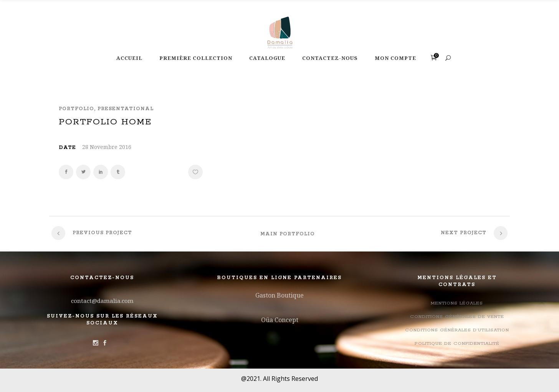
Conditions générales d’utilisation (457, 330)
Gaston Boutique (279, 295)
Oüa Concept (280, 320)
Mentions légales (457, 303)
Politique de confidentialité (457, 343)
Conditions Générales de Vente (457, 317)
